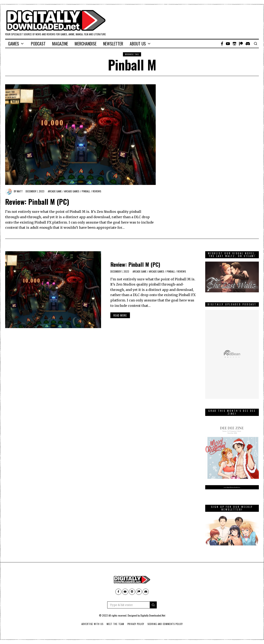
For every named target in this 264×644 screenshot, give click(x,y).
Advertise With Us (92, 624)
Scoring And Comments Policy (165, 624)
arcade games (72, 191)
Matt (20, 191)
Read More (120, 315)
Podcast (38, 44)
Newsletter (113, 44)
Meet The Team (115, 624)
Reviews (97, 191)
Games (14, 44)
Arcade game (55, 191)
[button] (153, 605)
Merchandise (86, 44)
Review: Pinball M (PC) (37, 202)
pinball (86, 191)
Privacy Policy (136, 624)
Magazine (60, 44)
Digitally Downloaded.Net (153, 615)
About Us (138, 44)
